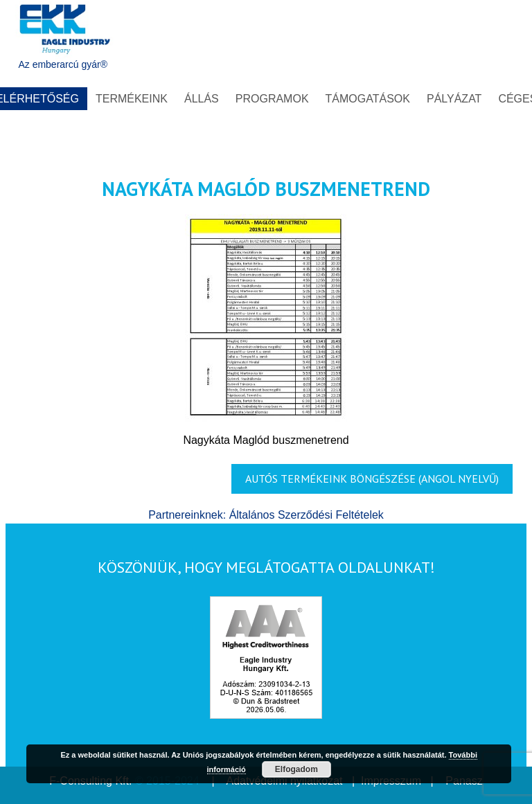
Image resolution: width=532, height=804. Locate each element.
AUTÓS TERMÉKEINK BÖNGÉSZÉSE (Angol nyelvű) (372, 479)
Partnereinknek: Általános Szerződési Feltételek (266, 515)
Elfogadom (296, 769)
